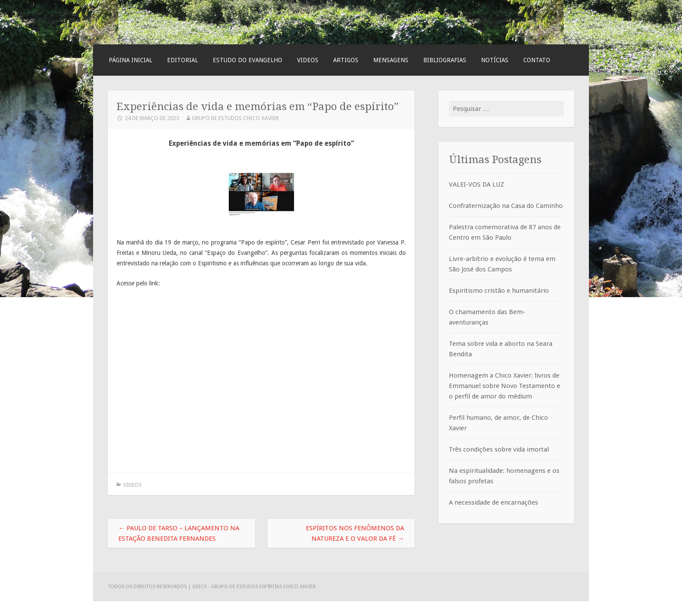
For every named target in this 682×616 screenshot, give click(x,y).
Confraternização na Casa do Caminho (506, 206)
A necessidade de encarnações (493, 502)
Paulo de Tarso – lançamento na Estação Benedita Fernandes (179, 533)
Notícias (495, 60)
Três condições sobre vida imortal (499, 449)
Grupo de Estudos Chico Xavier (235, 118)
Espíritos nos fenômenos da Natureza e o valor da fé (355, 533)
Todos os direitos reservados (148, 586)
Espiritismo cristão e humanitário (499, 291)
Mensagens (391, 60)
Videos (308, 60)
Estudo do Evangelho (247, 60)
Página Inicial (130, 60)
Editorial (182, 60)
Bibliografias (445, 60)
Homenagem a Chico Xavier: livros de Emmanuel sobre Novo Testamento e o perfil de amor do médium (505, 386)
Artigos (346, 60)
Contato (537, 60)
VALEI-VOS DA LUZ (476, 184)
